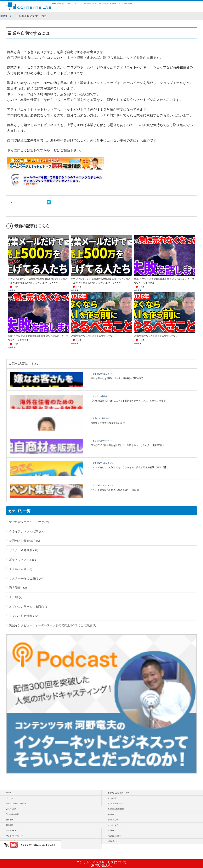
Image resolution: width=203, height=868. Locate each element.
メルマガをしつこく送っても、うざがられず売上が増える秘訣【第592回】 (129, 467)
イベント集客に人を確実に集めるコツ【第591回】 (116, 490)
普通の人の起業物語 (101, 418)
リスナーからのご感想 (24, 578)
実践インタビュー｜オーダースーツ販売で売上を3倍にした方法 (50, 625)
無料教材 (10, 820)
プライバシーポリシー (15, 836)
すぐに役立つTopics (115, 804)
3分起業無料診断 (12, 814)
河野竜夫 (12, 290)
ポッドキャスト (19, 559)
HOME (4, 16)
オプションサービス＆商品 (27, 606)
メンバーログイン (114, 825)
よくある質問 (18, 569)
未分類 (13, 597)
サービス (10, 798)
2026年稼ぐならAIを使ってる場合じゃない (93, 336)
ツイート (15, 202)
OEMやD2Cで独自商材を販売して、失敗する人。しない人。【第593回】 (128, 445)
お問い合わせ (102, 864)
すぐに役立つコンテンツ (103, 374)
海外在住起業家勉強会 (116, 809)
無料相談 (111, 814)
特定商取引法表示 (114, 836)
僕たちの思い (113, 820)
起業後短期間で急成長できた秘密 (108, 423)
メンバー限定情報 (21, 616)
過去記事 (15, 588)
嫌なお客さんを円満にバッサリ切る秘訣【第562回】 (118, 378)
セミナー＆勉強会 (100, 396)
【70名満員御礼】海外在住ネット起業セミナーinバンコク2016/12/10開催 (128, 401)
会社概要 (111, 830)
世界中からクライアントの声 (119, 793)
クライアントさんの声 (24, 531)
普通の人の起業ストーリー (16, 804)
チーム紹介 (112, 798)
